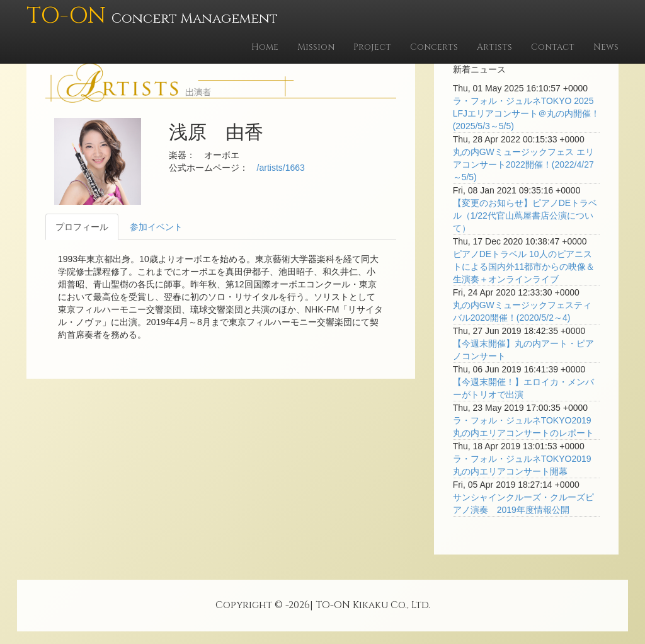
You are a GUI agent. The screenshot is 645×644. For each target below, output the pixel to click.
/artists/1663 (281, 168)
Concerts (434, 47)
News (606, 47)
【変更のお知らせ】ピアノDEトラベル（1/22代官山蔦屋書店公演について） (525, 216)
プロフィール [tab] (82, 227)
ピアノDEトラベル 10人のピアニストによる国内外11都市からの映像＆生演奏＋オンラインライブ (524, 267)
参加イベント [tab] (156, 227)
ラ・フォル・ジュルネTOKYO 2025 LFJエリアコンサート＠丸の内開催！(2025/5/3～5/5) (526, 113)
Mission (316, 47)
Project (372, 47)
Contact (553, 47)
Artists (494, 47)
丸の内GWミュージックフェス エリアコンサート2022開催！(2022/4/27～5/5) (523, 164)
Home (265, 47)
